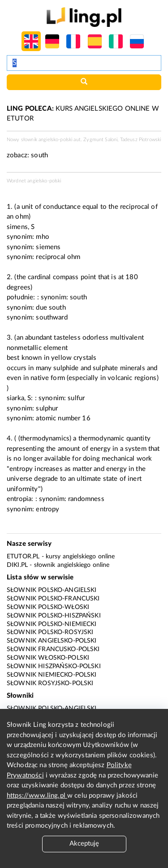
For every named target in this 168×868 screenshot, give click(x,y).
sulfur (76, 398)
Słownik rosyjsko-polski (50, 683)
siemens (48, 247)
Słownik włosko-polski (48, 658)
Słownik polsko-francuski (53, 599)
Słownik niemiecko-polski (52, 675)
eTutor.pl (23, 557)
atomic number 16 (63, 418)
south (39, 155)
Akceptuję (84, 844)
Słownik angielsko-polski (52, 641)
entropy (47, 509)
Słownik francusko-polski (53, 649)
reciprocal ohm (58, 257)
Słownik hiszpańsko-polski (54, 666)
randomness (86, 499)
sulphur (47, 408)
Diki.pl (17, 565)
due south (51, 308)
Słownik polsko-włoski (48, 607)
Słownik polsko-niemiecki (52, 624)
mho (42, 237)
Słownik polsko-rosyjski (50, 632)
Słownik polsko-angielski (52, 590)
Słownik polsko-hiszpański (54, 616)
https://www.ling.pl (37, 796)
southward (52, 317)
